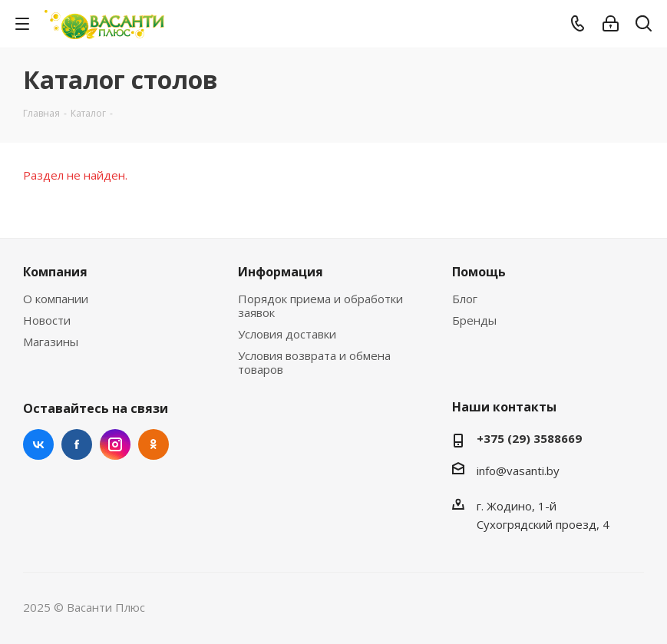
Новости (47, 320)
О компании (56, 299)
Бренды (474, 320)
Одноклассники (154, 444)
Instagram (115, 444)
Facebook (77, 444)
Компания (55, 272)
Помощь (479, 272)
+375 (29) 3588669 (529, 438)
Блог (465, 299)
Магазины (51, 342)
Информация (281, 272)
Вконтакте (38, 444)
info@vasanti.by (518, 471)
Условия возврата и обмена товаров (314, 362)
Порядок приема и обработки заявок (320, 305)
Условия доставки (287, 334)
